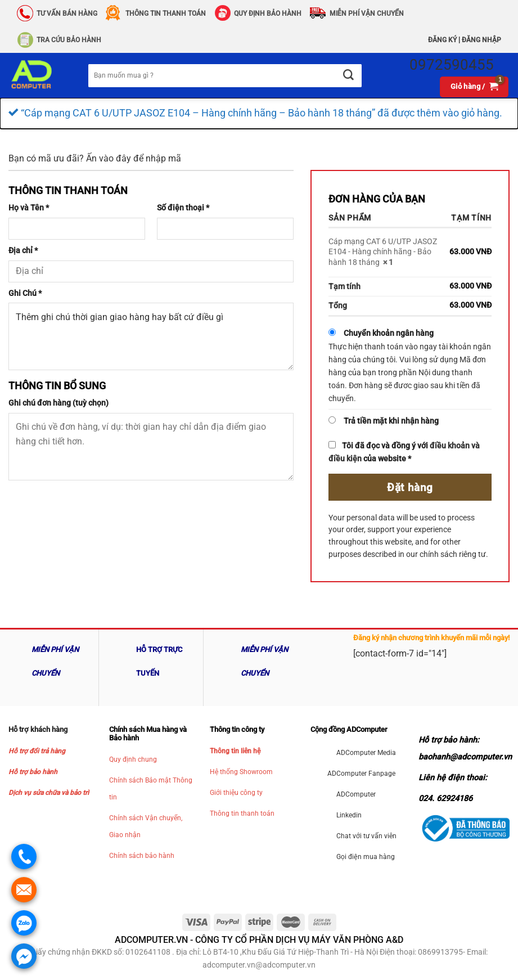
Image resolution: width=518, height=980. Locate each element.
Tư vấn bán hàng (67, 14)
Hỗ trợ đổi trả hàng (37, 751)
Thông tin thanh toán (242, 813)
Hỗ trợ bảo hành (33, 772)
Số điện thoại (183, 208)
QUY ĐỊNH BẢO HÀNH (268, 14)
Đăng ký (442, 40)
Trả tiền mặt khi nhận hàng (391, 421)
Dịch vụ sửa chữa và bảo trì (49, 793)
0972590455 (452, 65)
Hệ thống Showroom (241, 772)
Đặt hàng (410, 487)
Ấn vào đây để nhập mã (134, 158)
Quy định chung (133, 759)
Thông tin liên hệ (235, 751)
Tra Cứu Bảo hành (69, 40)
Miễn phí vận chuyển (367, 14)
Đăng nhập (481, 40)
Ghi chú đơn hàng (58, 403)
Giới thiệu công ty (236, 793)
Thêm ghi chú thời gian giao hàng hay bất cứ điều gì (151, 336)
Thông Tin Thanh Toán (166, 14)
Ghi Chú (25, 293)
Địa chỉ (23, 251)
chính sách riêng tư (453, 554)
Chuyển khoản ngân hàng (389, 333)
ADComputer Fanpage (361, 774)
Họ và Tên (29, 208)
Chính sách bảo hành (142, 856)
